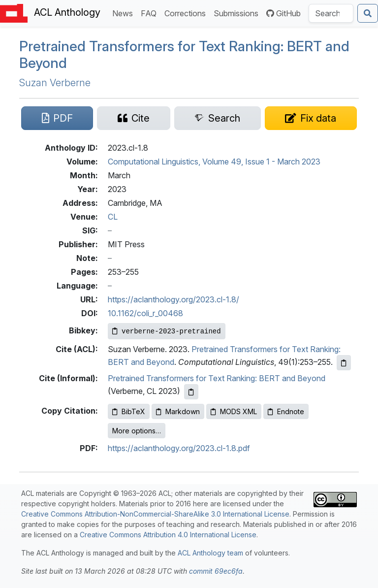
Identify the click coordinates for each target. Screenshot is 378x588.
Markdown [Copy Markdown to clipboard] (178, 411)
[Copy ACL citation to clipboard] (344, 363)
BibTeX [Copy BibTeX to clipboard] (129, 411)
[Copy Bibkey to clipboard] (167, 331)
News (125, 13)
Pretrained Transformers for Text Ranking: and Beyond (184, 55)
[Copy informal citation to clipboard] (191, 392)
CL (113, 217)
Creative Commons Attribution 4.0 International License (168, 535)
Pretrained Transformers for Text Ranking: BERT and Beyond (217, 378)
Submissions (238, 13)
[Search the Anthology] (331, 13)
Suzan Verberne (55, 83)
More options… (137, 431)
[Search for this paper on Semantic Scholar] (218, 118)
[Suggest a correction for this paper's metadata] (311, 118)
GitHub (283, 13)
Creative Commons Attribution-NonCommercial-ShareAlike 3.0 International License (155, 514)
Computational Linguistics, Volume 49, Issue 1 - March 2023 (214, 162)
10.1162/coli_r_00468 (145, 313)
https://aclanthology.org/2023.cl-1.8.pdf (179, 448)
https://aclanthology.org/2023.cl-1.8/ (173, 299)
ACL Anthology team (210, 553)
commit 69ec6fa (216, 571)
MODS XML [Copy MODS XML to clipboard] (234, 411)
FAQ (151, 13)
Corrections (187, 13)
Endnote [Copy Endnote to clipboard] (286, 411)
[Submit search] (368, 13)
